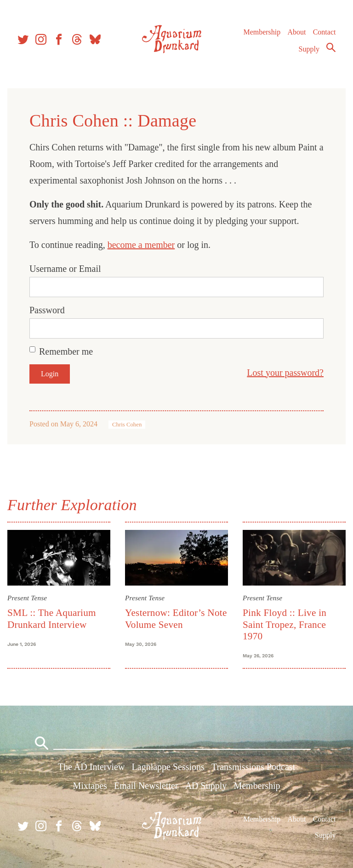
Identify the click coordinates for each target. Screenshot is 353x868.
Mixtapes (90, 786)
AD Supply (206, 786)
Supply (309, 49)
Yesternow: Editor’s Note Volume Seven (176, 618)
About (296, 32)
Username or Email (65, 269)
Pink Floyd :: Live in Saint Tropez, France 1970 (285, 624)
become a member (141, 245)
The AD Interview (91, 767)
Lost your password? (285, 373)
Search (331, 47)
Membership (262, 32)
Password (47, 310)
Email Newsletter (146, 786)
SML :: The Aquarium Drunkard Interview (52, 618)
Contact (325, 32)
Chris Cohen (127, 425)
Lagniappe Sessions (168, 767)
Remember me (66, 351)
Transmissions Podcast (253, 767)
